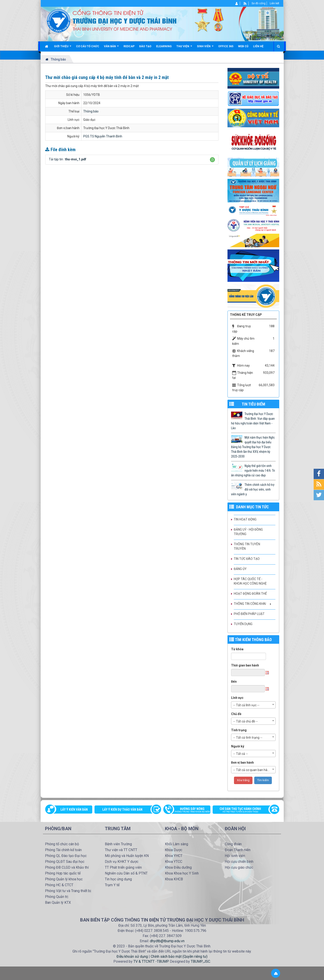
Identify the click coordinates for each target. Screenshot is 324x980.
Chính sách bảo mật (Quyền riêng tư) (179, 956)
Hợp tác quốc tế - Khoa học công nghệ (250, 581)
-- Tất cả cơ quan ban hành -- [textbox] (253, 770)
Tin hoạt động (245, 519)
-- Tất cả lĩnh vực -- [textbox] (246, 705)
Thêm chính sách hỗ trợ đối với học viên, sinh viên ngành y (253, 489)
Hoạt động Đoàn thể (250, 594)
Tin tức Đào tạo (247, 559)
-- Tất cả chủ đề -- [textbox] (245, 721)
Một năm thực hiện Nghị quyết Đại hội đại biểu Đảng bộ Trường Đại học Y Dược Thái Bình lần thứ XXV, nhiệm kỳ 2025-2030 (253, 447)
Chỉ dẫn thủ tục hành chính (244, 810)
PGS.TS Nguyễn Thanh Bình (103, 136)
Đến (234, 682)
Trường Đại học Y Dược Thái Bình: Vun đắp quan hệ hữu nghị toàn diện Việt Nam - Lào (253, 421)
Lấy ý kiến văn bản (74, 810)
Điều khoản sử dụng (132, 956)
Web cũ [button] (243, 46)
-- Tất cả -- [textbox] (241, 754)
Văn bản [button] (111, 48)
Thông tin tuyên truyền (247, 546)
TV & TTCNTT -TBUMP (151, 961)
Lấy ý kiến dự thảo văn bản (122, 810)
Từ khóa (237, 649)
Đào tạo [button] (145, 46)
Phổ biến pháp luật (249, 614)
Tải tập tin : (67, 159)
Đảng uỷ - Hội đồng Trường (248, 532)
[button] (212, 160)
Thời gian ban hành (245, 665)
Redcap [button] (129, 46)
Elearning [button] (164, 46)
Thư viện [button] (184, 48)
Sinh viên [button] (205, 48)
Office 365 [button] (226, 46)
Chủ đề (236, 714)
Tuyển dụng (243, 624)
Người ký (238, 746)
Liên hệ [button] (258, 46)
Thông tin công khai (250, 604)
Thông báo (91, 111)
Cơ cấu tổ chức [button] (88, 46)
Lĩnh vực (237, 698)
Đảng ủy (240, 569)
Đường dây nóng (189, 810)
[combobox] (253, 705)
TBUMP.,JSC (200, 961)
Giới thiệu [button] (63, 48)
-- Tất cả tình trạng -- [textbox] (248, 738)
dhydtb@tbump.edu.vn (167, 941)
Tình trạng (239, 730)
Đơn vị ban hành (242, 762)
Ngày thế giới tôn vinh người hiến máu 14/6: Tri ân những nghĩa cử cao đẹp (253, 471)
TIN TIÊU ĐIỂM (253, 404)
